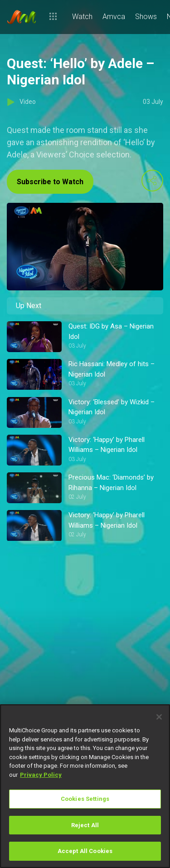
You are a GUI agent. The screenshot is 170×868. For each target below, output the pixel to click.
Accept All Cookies (85, 851)
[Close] (159, 717)
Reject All (85, 825)
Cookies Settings (85, 799)
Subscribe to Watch (50, 182)
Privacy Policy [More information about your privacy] (41, 775)
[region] (85, 786)
